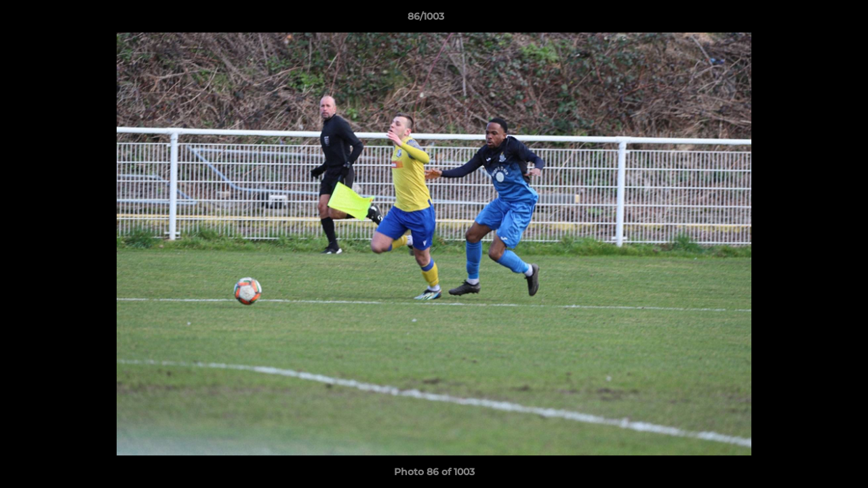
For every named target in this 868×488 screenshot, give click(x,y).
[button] (811, 20)
